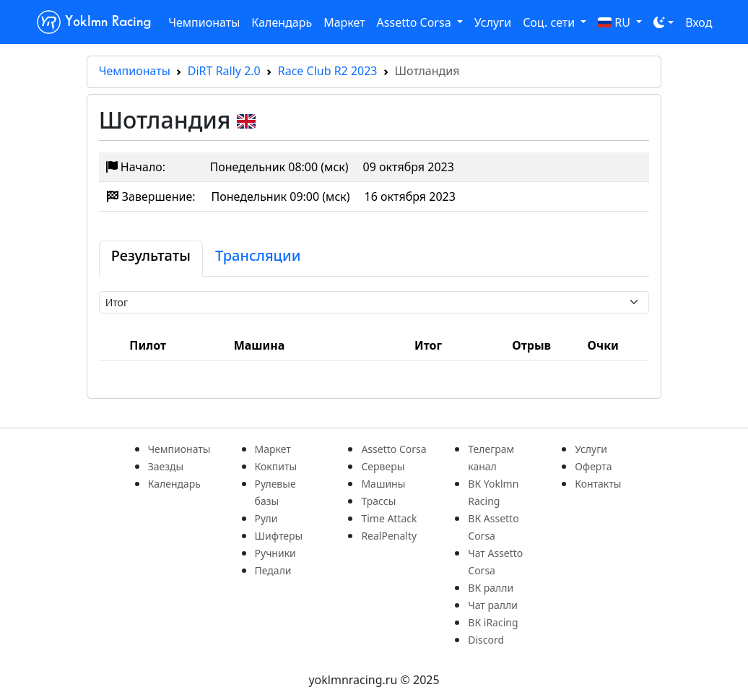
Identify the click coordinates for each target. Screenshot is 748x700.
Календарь (282, 22)
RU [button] (616, 22)
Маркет (344, 22)
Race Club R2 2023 (328, 71)
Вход (699, 22)
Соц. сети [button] (550, 22)
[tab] (151, 259)
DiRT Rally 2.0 (224, 71)
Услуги (493, 22)
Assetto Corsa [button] (416, 22)
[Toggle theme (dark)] (664, 22)
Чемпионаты (204, 22)
